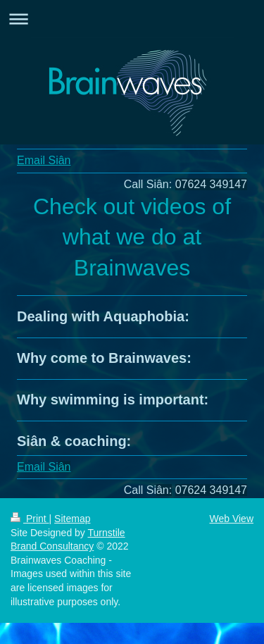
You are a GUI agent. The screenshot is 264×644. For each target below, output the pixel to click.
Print (30, 519)
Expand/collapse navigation (132, 19)
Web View (231, 519)
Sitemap (72, 519)
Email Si (44, 160)
